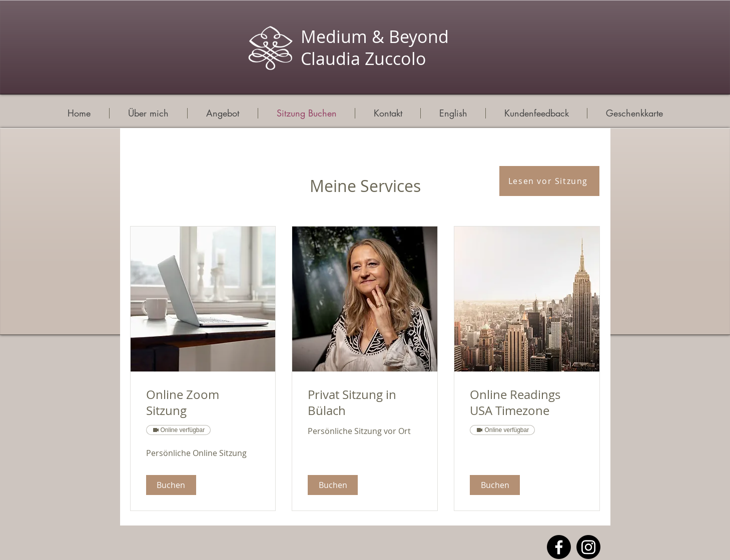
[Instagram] (588, 547)
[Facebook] (559, 547)
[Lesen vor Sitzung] (549, 181)
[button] (171, 485)
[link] (203, 403)
